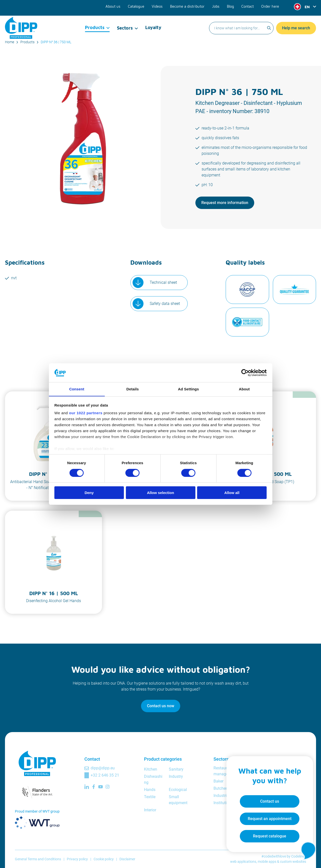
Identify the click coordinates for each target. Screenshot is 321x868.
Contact (248, 6)
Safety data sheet (165, 304)
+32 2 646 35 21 (105, 775)
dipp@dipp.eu (103, 768)
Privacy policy (77, 859)
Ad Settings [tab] (188, 389)
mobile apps (267, 862)
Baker (218, 781)
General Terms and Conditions (38, 859)
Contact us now (161, 706)
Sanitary (176, 769)
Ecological (178, 790)
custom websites (293, 862)
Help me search (296, 23)
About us (117, 6)
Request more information (225, 203)
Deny (89, 493)
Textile (150, 797)
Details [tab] (133, 389)
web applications (243, 862)
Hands (150, 790)
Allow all (232, 493)
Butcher (220, 788)
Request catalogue (268, 835)
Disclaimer (127, 859)
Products (95, 23)
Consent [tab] (77, 389)
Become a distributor (189, 6)
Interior (150, 810)
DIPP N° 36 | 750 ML (56, 42)
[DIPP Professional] (21, 23)
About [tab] (244, 389)
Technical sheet (163, 282)
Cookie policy (104, 859)
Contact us (268, 800)
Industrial (222, 796)
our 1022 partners (86, 413)
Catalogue (140, 6)
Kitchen (151, 769)
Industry (176, 776)
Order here (270, 6)
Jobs (217, 6)
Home (10, 42)
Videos (160, 6)
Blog (231, 6)
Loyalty (153, 23)
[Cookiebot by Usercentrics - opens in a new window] (245, 372)
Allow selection (160, 493)
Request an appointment (268, 817)
